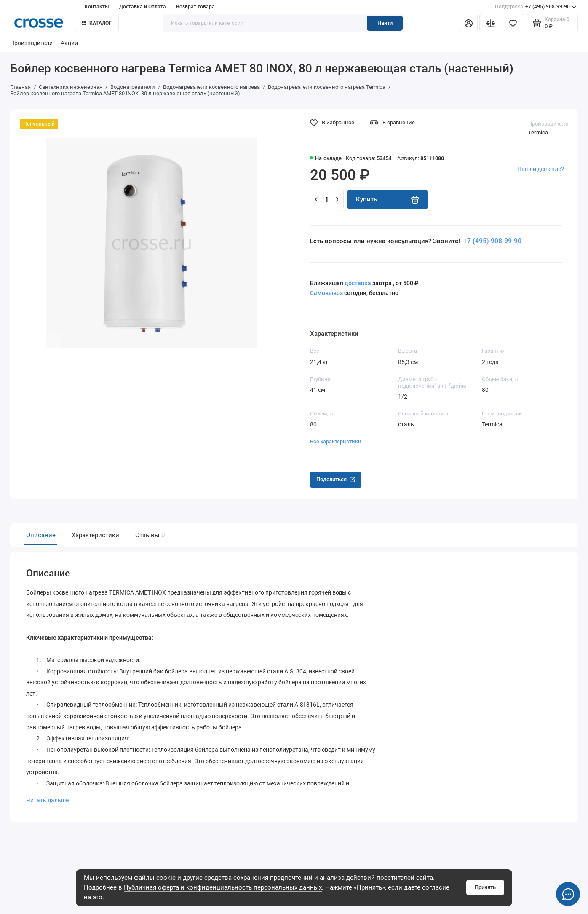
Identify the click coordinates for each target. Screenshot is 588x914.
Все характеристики (336, 441)
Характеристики (95, 535)
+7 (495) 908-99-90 (536, 7)
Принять (485, 887)
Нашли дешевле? (541, 169)
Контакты (97, 7)
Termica (538, 133)
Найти (385, 23)
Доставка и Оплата (143, 7)
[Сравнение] (490, 23)
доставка (358, 283)
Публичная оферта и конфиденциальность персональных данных (223, 887)
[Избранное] (513, 23)
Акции (69, 43)
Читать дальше (47, 798)
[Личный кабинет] (469, 23)
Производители (31, 43)
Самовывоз (326, 293)
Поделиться (336, 479)
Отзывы (149, 535)
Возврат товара (195, 7)
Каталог (97, 23)
